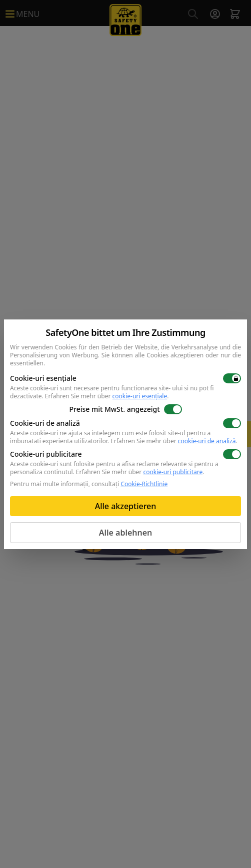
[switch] (232, 378)
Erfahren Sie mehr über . (107, 396)
